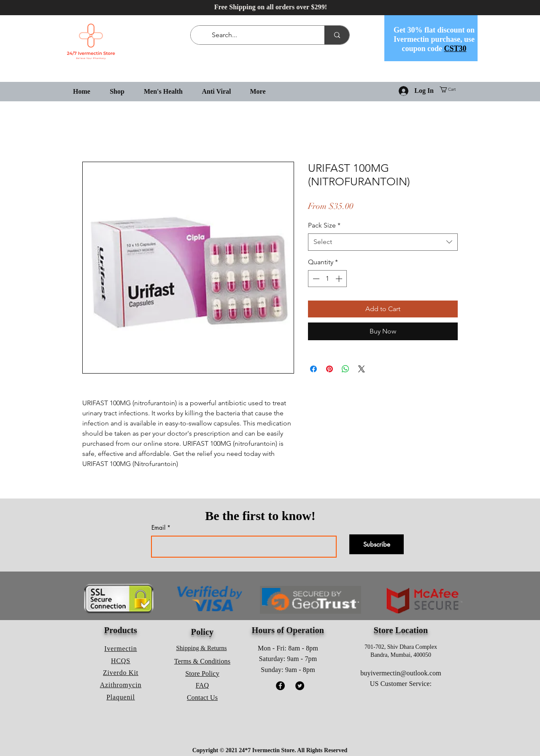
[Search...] (259, 35)
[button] (451, 89)
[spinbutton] (327, 279)
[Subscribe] (377, 544)
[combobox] (383, 242)
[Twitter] (300, 686)
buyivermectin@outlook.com (401, 673)
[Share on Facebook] (313, 369)
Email (158, 528)
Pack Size (324, 225)
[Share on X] (362, 369)
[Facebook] (280, 686)
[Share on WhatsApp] (346, 369)
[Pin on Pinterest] (329, 369)
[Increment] (340, 279)
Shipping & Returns (202, 648)
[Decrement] (315, 279)
